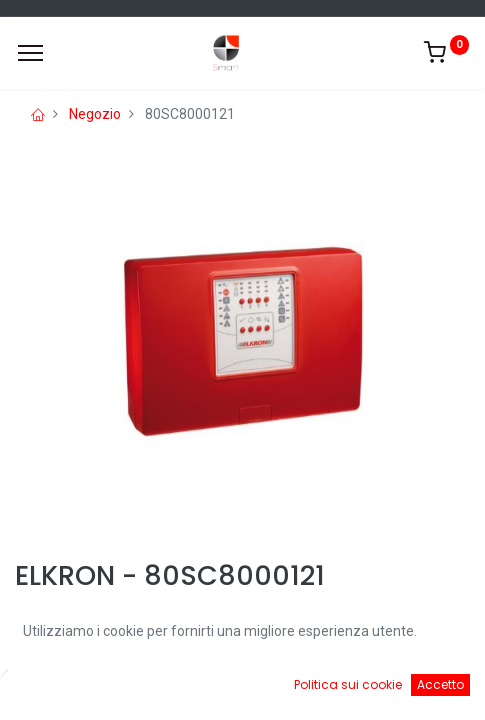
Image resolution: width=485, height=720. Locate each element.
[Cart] (301, 690)
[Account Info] (419, 690)
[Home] (66, 690)
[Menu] (30, 53)
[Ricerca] (183, 690)
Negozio (95, 114)
